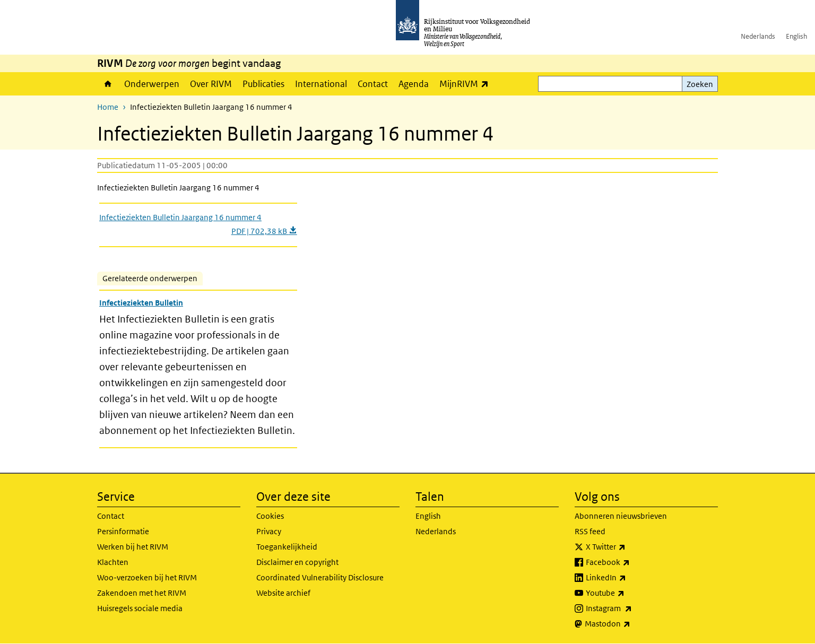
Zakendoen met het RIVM (142, 593)
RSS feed (590, 531)
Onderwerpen (152, 84)
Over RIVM (211, 84)
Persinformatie (123, 531)
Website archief (283, 593)
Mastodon (631, 624)
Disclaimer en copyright (297, 562)
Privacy (269, 531)
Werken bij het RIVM (133, 547)
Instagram (632, 608)
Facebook (631, 562)
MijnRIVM (467, 84)
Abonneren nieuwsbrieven (621, 516)
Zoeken (700, 84)
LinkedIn (629, 578)
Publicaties (263, 84)
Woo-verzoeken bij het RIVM (147, 577)
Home (108, 84)
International (321, 84)
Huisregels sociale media (140, 608)
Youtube (628, 593)
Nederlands (758, 36)
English (796, 36)
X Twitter (629, 547)
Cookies (270, 516)
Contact (373, 84)
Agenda (414, 84)
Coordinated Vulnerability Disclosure (320, 577)
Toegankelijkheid (287, 547)
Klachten (113, 562)
